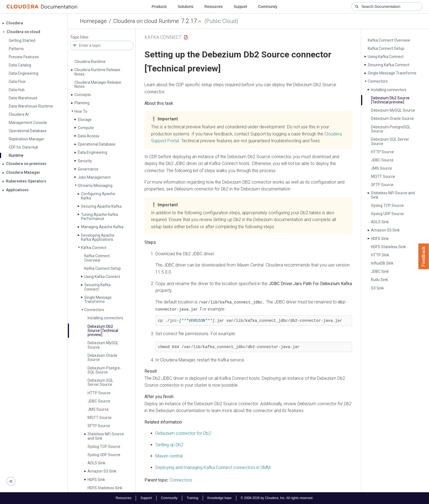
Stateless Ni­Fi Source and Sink (106, 436)
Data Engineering (92, 152)
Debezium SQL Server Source (100, 382)
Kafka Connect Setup (103, 268)
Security (85, 161)
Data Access (89, 136)
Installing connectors (105, 318)
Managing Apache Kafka (102, 227)
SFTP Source (99, 426)
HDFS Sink (96, 480)
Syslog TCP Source (104, 447)
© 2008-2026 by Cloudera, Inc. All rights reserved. (277, 498)
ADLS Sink (96, 463)
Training (192, 498)
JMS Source (98, 409)
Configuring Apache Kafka (98, 196)
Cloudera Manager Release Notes (98, 84)
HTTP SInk (380, 255)
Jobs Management (94, 177)
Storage (85, 120)
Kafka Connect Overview (97, 258)
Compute (86, 128)
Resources (214, 7)
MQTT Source (100, 418)
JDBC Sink (380, 271)
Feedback (424, 256)
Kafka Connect (94, 248)
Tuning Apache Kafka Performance (99, 217)
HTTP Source (99, 393)
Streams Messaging (95, 186)
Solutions (185, 7)
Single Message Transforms (98, 299)
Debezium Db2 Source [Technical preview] (103, 331)
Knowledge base (220, 498)
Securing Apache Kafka (101, 206)
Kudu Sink (379, 280)
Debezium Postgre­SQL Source (104, 370)
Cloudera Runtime (90, 62)
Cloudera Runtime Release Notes (97, 72)
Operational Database (97, 144)
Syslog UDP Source (104, 455)
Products (159, 7)
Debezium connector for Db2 (183, 433)
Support (240, 7)
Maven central (169, 456)
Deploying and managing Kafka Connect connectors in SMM (213, 467)
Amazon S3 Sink (102, 471)
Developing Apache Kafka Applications (98, 237)
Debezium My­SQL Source (103, 345)
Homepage (93, 21)
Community (268, 7)
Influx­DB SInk (382, 263)
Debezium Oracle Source (102, 357)
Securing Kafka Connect (97, 287)
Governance (88, 169)
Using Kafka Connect (102, 277)
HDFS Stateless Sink (105, 488)
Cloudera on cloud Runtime (146, 21)
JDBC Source (99, 401)
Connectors (94, 310)
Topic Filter (79, 37)
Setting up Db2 (169, 444)
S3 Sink (377, 288)
